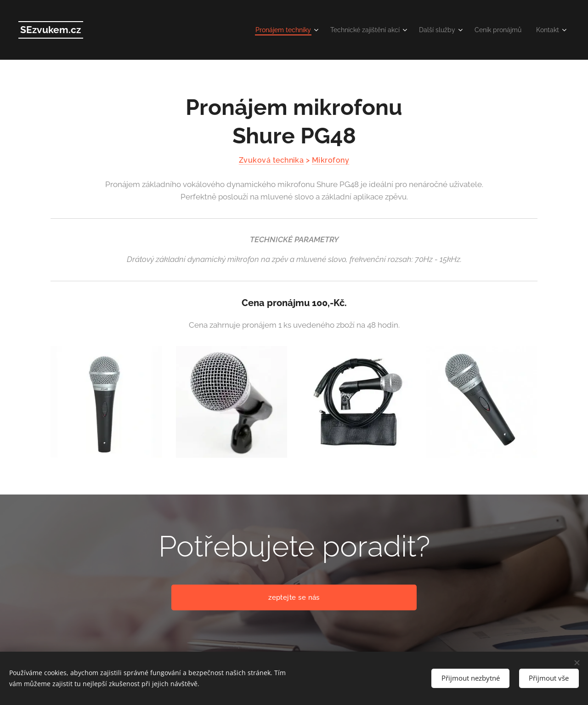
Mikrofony (331, 160)
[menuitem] (267, 30)
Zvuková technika (271, 160)
